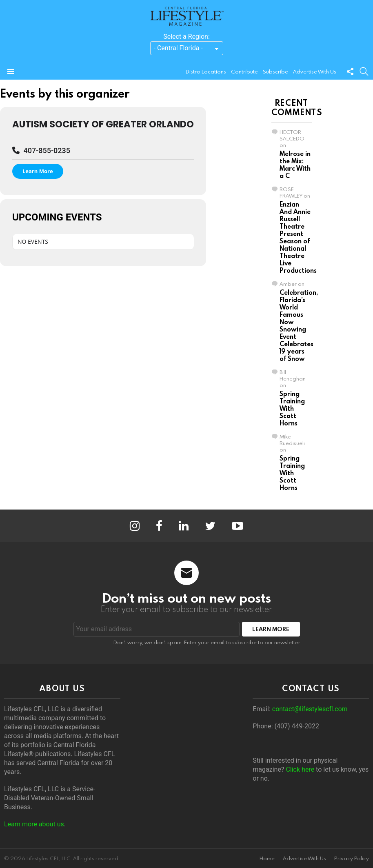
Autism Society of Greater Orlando (103, 124)
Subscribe (275, 71)
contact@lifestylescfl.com (310, 709)
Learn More (38, 171)
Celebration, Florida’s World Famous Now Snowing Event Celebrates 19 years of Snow (299, 325)
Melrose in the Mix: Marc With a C (295, 165)
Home (267, 858)
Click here (300, 769)
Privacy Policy (352, 858)
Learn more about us (34, 824)
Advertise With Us (315, 71)
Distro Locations (206, 71)
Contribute (244, 71)
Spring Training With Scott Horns (292, 408)
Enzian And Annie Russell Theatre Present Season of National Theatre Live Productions (298, 237)
